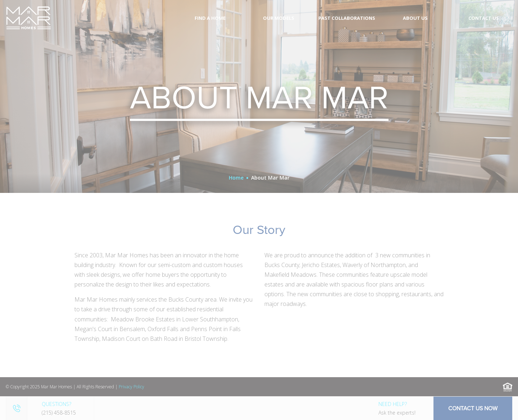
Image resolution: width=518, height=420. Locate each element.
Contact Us (484, 18)
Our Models (279, 18)
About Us (415, 18)
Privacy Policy (131, 387)
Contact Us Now (473, 408)
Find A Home (210, 18)
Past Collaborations (347, 18)
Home (236, 178)
